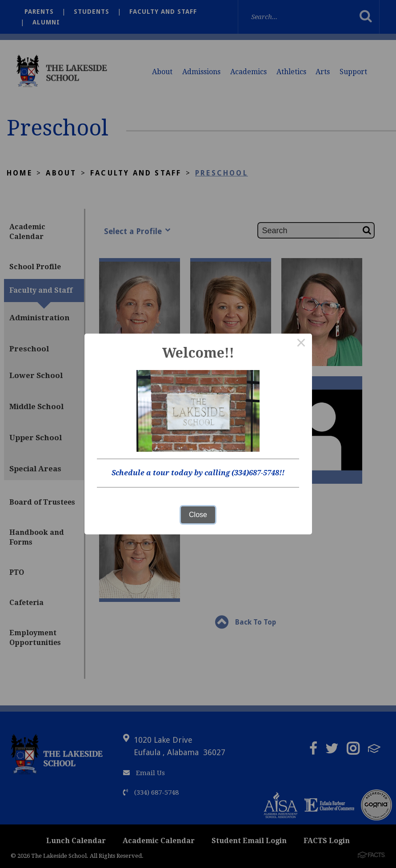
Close (198, 515)
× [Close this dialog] (301, 344)
